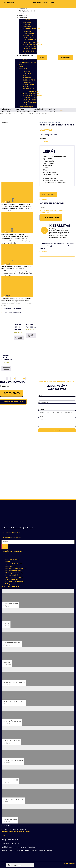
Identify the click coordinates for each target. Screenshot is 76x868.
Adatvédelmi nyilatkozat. (11, 530)
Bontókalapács (11, 557)
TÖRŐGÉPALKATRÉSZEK (33, 44)
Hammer (9, 563)
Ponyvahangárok (12, 572)
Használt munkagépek (18, 113)
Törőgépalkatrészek (13, 575)
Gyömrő (5, 832)
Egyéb (25, 53)
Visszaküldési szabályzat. (11, 535)
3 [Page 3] (12, 374)
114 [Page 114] (24, 374)
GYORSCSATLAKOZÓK (31, 29)
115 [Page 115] (27, 374)
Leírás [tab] (46, 141)
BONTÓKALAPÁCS (30, 51)
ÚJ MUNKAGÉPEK (30, 47)
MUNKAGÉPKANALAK (31, 40)
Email (40, 392)
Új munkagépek (12, 577)
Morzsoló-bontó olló (13, 568)
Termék (41, 405)
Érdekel (43, 199)
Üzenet (41, 412)
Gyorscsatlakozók (12, 561)
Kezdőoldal (24, 9)
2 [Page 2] (9, 374)
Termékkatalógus (26, 55)
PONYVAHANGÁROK (31, 42)
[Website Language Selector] (20, 865)
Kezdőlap (4, 113)
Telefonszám (43, 398)
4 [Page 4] (14, 374)
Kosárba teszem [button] (19, 334)
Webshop (23, 15)
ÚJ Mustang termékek (14, 579)
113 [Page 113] (20, 374)
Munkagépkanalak (13, 570)
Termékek (23, 18)
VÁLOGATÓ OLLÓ (30, 49)
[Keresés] (5, 544)
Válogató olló (10, 581)
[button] (26, 58)
